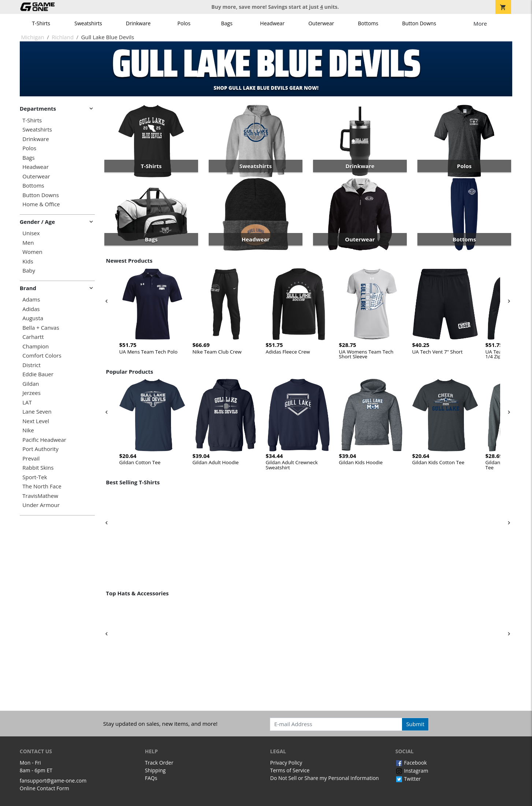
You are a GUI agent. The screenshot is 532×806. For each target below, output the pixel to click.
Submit (415, 724)
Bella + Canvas (41, 328)
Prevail (31, 459)
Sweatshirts (88, 23)
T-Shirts (41, 23)
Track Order (159, 763)
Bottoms (368, 23)
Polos (184, 23)
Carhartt (33, 337)
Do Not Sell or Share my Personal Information (325, 778)
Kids (28, 261)
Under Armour (41, 505)
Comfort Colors (42, 356)
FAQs (151, 778)
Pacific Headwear (44, 440)
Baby (29, 271)
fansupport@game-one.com (53, 781)
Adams (31, 300)
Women (32, 252)
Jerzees (31, 393)
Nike (28, 430)
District (31, 365)
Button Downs (419, 23)
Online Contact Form (44, 788)
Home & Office (41, 204)
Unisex (31, 233)
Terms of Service (290, 770)
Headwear (272, 23)
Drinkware (138, 23)
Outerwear (321, 23)
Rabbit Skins (38, 468)
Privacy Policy (286, 763)
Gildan (31, 384)
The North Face (42, 486)
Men (28, 243)
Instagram (412, 771)
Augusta (33, 318)
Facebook (411, 763)
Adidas (31, 309)
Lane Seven (37, 412)
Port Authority (40, 449)
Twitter (408, 779)
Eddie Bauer (38, 374)
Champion (36, 346)
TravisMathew (40, 496)
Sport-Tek (35, 477)
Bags (227, 23)
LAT (27, 402)
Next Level (36, 421)
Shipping (155, 770)
